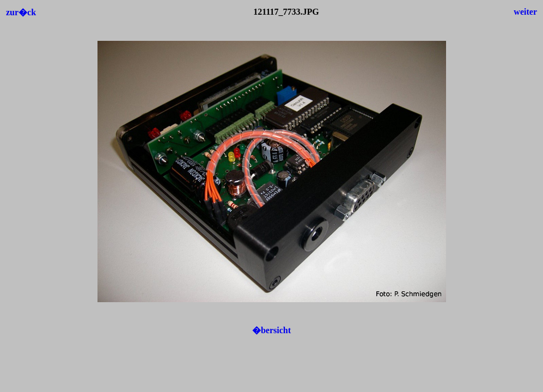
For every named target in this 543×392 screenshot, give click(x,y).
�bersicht (271, 330)
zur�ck (21, 12)
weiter (525, 12)
